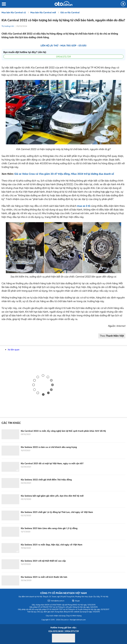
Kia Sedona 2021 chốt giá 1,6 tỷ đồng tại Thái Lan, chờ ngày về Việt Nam (57, 512)
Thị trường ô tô (8, 26)
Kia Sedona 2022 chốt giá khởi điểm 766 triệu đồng (46, 480)
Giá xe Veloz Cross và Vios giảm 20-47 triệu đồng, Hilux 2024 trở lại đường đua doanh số (64, 174)
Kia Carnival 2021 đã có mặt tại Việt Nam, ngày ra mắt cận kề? (52, 463)
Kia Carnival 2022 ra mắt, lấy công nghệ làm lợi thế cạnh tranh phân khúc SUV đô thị (63, 431)
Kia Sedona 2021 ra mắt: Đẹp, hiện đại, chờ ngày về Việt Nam (52, 545)
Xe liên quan (14, 350)
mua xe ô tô (84, 206)
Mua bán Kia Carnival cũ (14, 12)
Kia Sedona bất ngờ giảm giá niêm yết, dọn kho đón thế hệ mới (52, 496)
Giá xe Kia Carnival (70, 12)
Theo (112, 336)
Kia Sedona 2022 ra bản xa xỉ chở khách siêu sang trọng (49, 447)
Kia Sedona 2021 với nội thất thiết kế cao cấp (43, 561)
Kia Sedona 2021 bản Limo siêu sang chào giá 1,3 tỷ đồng (49, 528)
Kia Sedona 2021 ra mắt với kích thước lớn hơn (44, 577)
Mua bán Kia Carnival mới (43, 12)
